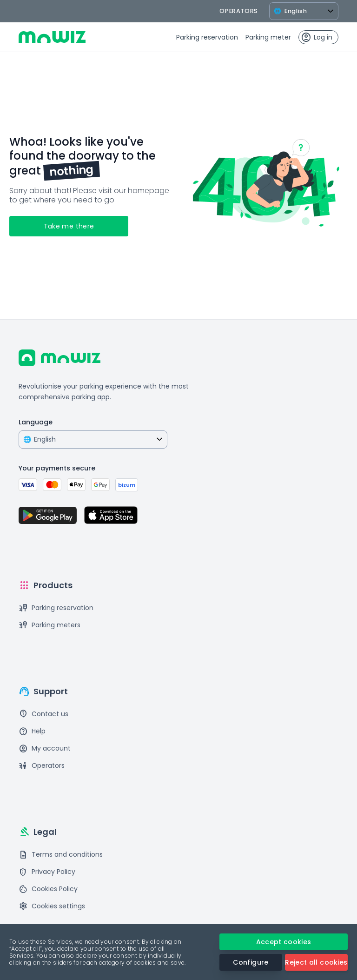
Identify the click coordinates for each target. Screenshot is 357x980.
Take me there (69, 226)
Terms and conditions (61, 855)
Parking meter (268, 37)
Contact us (43, 714)
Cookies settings (52, 906)
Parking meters (50, 625)
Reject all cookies (316, 962)
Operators (42, 766)
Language (36, 422)
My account (45, 748)
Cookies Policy (48, 889)
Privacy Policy (47, 872)
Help (32, 731)
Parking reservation (207, 37)
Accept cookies (284, 942)
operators (239, 11)
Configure (251, 962)
